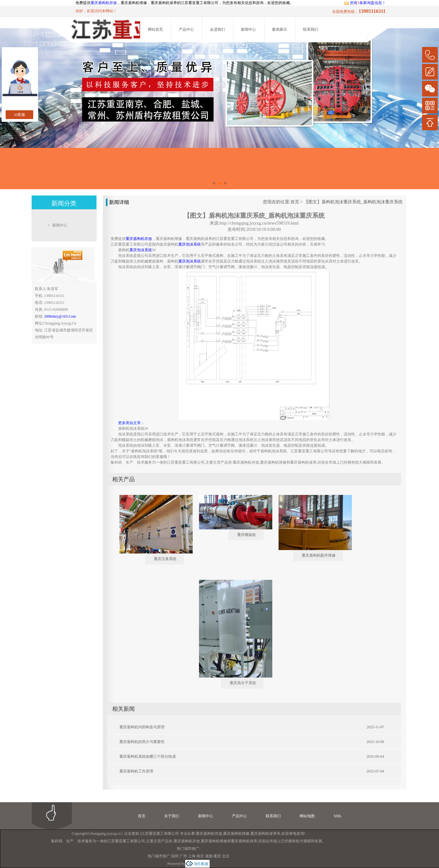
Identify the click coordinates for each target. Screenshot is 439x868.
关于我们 (172, 816)
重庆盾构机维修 (236, 834)
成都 (209, 856)
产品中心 (186, 29)
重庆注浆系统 (165, 559)
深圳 (175, 856)
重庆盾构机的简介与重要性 (142, 742)
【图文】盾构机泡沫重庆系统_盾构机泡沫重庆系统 (353, 202)
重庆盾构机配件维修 (319, 555)
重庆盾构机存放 (104, 3)
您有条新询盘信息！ (365, 3)
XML (338, 816)
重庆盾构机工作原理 (136, 771)
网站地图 (307, 816)
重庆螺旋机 (247, 535)
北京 (226, 856)
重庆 (217, 856)
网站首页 (155, 29)
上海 (192, 856)
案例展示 (280, 29)
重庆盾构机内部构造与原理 (142, 727)
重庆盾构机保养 (264, 834)
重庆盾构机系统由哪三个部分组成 (148, 756)
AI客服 (20, 115)
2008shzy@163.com (60, 316)
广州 (183, 856)
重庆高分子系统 (243, 683)
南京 (200, 856)
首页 (295, 202)
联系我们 (311, 29)
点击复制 (132, 834)
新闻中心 (248, 29)
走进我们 (217, 29)
